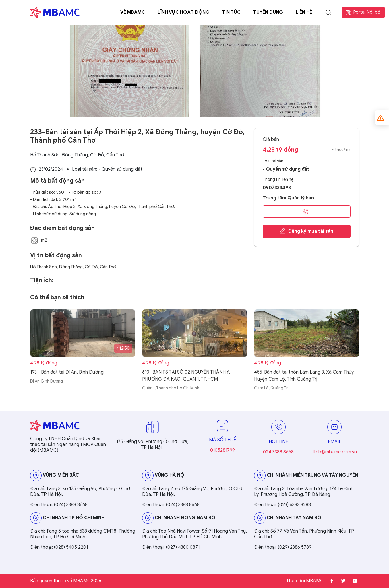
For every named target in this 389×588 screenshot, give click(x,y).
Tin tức (231, 12)
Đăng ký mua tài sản (306, 231)
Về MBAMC (133, 12)
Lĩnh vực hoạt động (184, 12)
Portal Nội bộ (363, 12)
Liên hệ (304, 12)
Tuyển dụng (268, 12)
